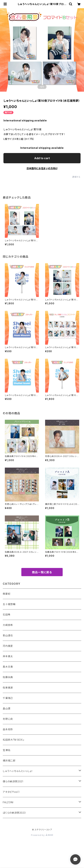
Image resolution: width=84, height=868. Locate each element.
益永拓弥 (8, 729)
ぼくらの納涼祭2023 (14, 813)
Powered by (42, 835)
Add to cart (42, 158)
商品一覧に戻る (42, 572)
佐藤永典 (8, 677)
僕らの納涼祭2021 (13, 781)
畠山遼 (7, 708)
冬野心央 (8, 719)
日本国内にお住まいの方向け (42, 168)
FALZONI (8, 802)
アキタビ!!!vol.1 (11, 792)
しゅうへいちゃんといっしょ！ (18, 771)
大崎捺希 (8, 625)
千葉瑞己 (8, 698)
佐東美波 (8, 688)
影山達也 (8, 635)
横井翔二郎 (9, 761)
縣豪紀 (7, 594)
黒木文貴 (8, 667)
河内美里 (8, 646)
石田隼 (7, 615)
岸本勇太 (8, 656)
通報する (76, 177)
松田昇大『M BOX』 (14, 740)
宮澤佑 (7, 750)
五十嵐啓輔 (9, 604)
